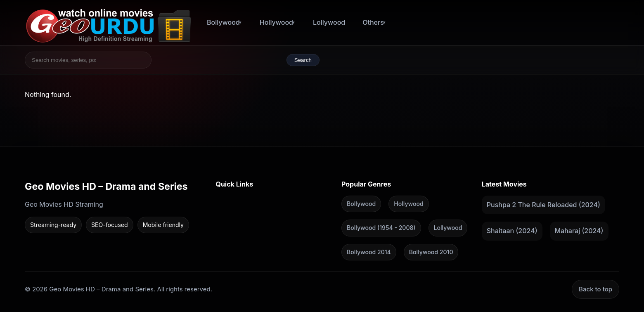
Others (373, 22)
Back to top (595, 289)
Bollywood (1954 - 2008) (381, 228)
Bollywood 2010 (431, 252)
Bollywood (223, 22)
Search (303, 60)
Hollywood (276, 22)
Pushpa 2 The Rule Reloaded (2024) (543, 204)
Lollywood (329, 22)
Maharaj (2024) (579, 231)
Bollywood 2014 (369, 252)
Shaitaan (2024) (512, 231)
